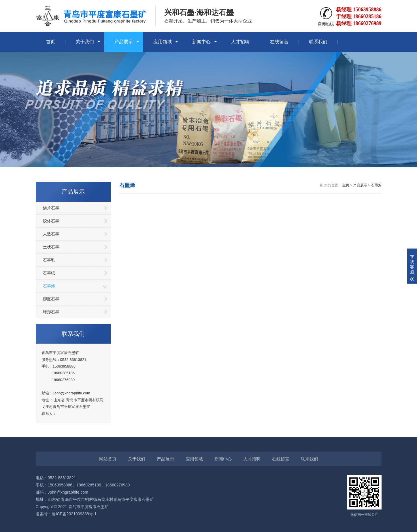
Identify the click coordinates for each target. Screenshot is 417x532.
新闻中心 (201, 42)
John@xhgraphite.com (68, 492)
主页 (346, 185)
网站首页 (108, 459)
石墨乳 (49, 260)
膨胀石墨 (51, 299)
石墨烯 (49, 286)
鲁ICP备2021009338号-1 (74, 514)
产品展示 (124, 42)
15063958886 (64, 366)
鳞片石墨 (51, 208)
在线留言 (279, 42)
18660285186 (63, 373)
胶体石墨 (51, 221)
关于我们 (85, 42)
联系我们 (318, 42)
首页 (50, 42)
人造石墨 (51, 234)
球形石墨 (51, 312)
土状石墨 (51, 247)
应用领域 (163, 42)
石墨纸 (49, 273)
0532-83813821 (73, 360)
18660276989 (63, 380)
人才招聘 (240, 42)
